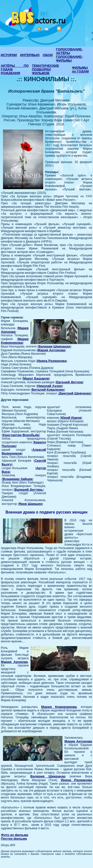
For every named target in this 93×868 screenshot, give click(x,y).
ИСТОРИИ (9, 55)
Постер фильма (14, 839)
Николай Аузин (50, 386)
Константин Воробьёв (21, 435)
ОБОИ (48, 55)
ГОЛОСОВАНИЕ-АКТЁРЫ (69, 51)
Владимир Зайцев (18, 479)
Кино (36, 16)
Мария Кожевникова (15, 341)
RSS (59, 29)
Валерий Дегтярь (29, 490)
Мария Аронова (15, 330)
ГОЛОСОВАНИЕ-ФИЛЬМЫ (69, 59)
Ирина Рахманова (52, 361)
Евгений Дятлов (69, 382)
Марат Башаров (36, 378)
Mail (47, 29)
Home (39, 29)
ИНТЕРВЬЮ (30, 55)
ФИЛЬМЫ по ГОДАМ (80, 69)
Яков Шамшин (31, 504)
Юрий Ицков (71, 418)
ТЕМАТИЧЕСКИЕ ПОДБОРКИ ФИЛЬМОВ (46, 69)
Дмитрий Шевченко (75, 393)
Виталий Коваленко (48, 390)
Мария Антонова (51, 350)
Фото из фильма (15, 835)
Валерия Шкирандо (54, 346)
